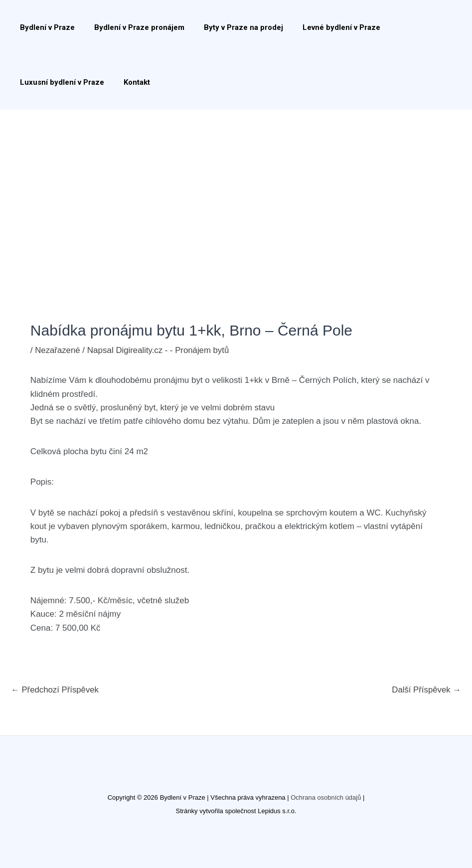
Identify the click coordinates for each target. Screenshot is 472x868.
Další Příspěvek (426, 690)
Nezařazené (58, 350)
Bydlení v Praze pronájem (132, 27)
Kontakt (130, 82)
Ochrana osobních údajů (326, 797)
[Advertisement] (236, 184)
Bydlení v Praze (45, 27)
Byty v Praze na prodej (232, 27)
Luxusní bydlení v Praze (60, 82)
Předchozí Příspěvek (56, 690)
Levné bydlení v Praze (325, 27)
